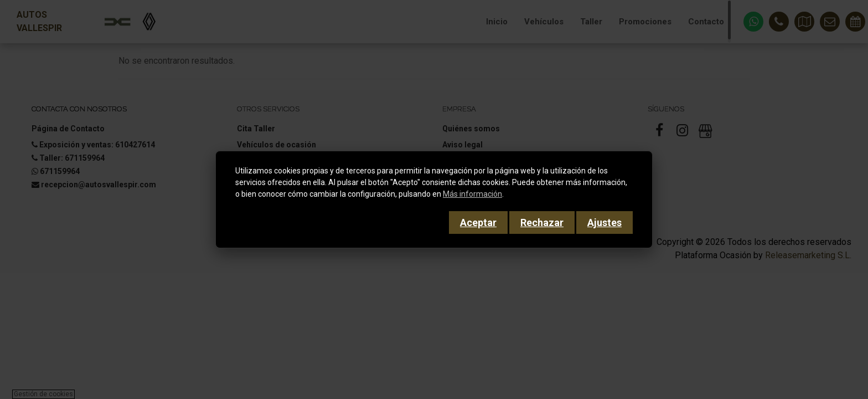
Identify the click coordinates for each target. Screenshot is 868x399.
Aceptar (478, 222)
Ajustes (604, 222)
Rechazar (542, 222)
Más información (472, 194)
